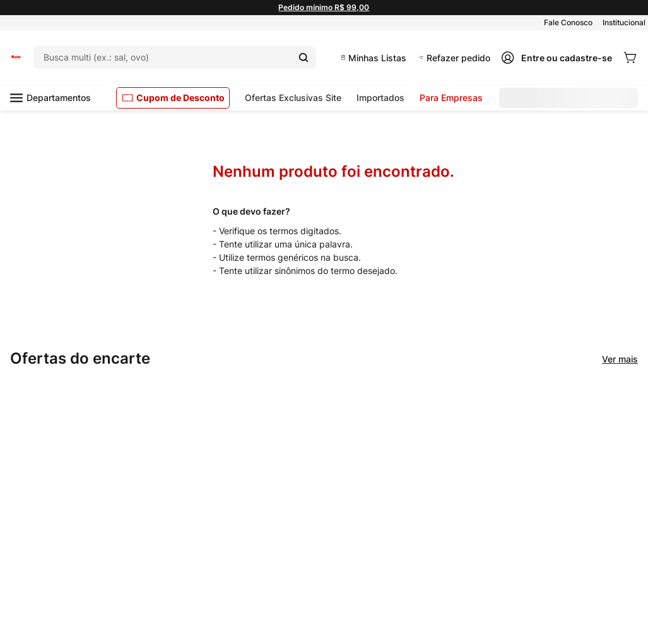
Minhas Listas (377, 58)
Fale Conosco (568, 22)
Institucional (624, 22)
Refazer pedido (458, 58)
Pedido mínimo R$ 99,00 (324, 7)
